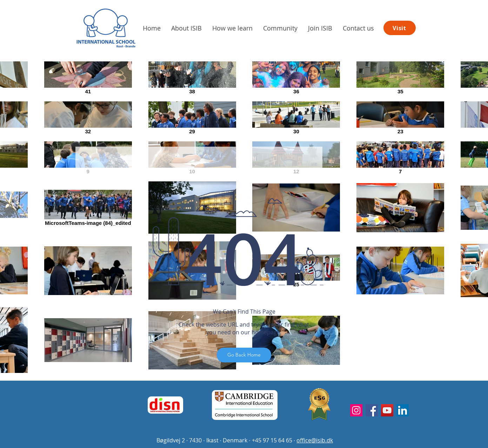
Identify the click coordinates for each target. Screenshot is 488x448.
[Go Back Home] (244, 355)
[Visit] (400, 28)
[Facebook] (372, 410)
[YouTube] (387, 410)
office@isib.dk (315, 440)
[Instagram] (356, 410)
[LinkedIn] (403, 410)
